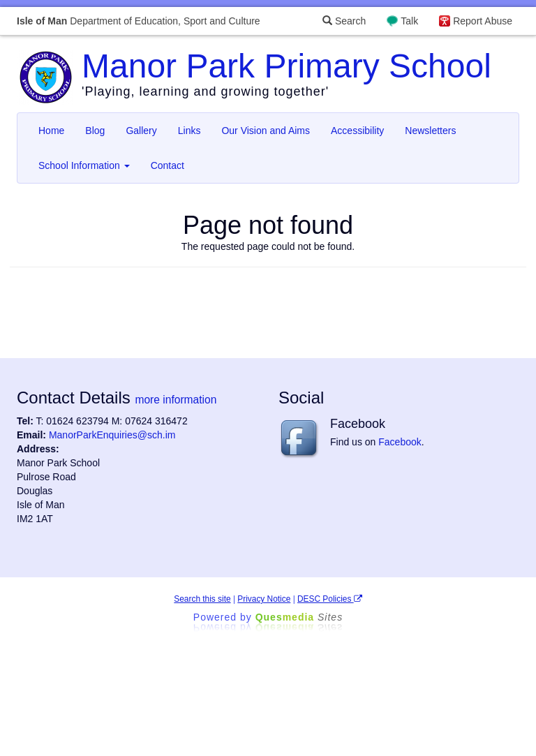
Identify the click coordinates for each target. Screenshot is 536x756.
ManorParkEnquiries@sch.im (112, 435)
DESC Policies (330, 599)
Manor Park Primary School (286, 66)
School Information (84, 165)
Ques (299, 617)
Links (189, 131)
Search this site (202, 599)
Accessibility (357, 131)
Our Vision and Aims (266, 131)
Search (344, 21)
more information (176, 400)
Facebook (400, 442)
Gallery (141, 131)
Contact (167, 165)
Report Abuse (483, 21)
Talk (409, 21)
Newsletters (430, 131)
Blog (95, 131)
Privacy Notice (264, 599)
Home (51, 131)
